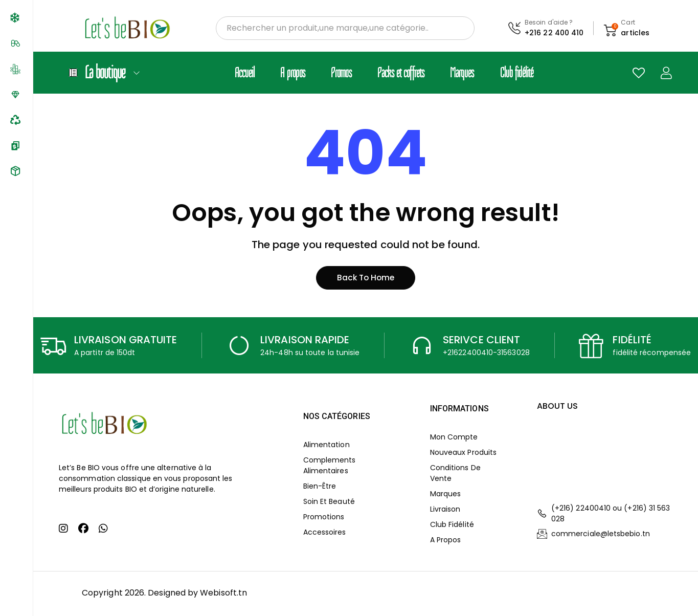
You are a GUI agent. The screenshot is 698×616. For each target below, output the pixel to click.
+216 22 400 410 (554, 33)
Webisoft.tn (223, 594)
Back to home (366, 279)
